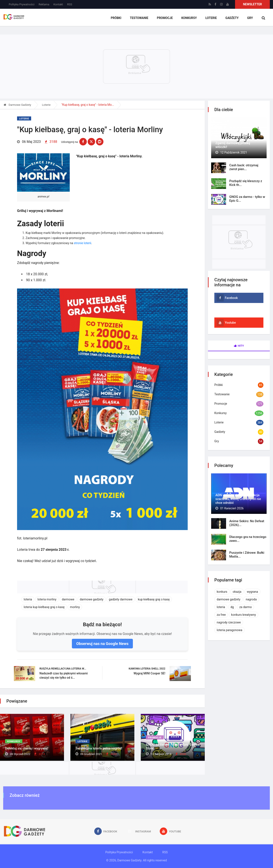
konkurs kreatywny (244, 615)
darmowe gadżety (92, 599)
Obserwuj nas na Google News (102, 643)
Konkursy (189, 18)
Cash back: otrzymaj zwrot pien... (244, 167)
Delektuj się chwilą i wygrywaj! (27, 748)
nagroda (251, 599)
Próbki (116, 18)
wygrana (252, 592)
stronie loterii (82, 243)
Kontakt (58, 4)
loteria (28, 599)
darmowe (68, 599)
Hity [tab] (239, 346)
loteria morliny (47, 599)
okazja (237, 592)
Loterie (211, 18)
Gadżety (232, 18)
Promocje (165, 18)
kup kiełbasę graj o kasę (154, 599)
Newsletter (252, 4)
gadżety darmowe (121, 599)
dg (232, 607)
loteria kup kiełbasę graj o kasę (44, 607)
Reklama (44, 4)
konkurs (222, 592)
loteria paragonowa (229, 630)
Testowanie (139, 18)
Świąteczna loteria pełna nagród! (99, 748)
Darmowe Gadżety (17, 105)
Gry (250, 18)
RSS (70, 4)
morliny (75, 607)
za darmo (246, 607)
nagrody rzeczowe (229, 622)
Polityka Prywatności (22, 4)
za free (221, 615)
